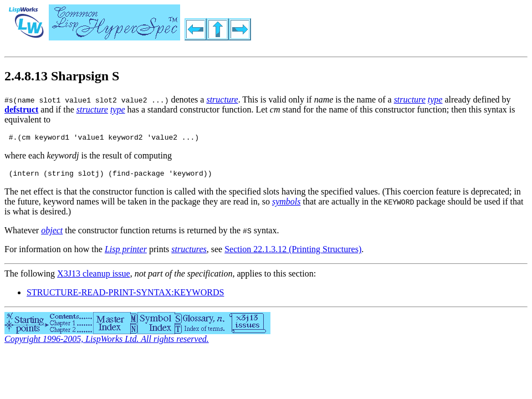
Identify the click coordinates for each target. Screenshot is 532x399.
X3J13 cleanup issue (94, 277)
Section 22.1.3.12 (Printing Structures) (293, 252)
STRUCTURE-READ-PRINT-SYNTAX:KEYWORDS (125, 296)
